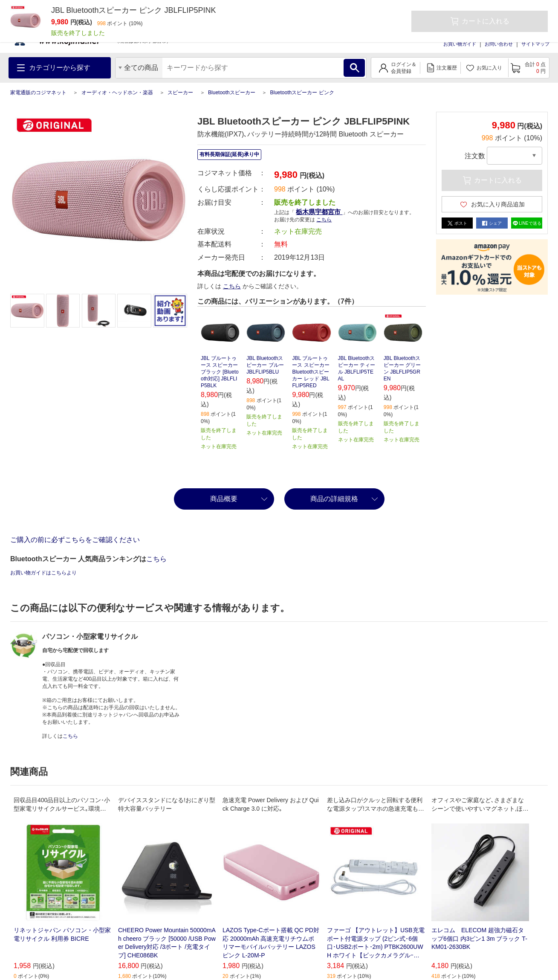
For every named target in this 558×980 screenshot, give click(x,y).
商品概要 (224, 499)
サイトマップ (535, 44)
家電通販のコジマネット (38, 93)
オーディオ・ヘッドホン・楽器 (117, 93)
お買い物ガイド (460, 44)
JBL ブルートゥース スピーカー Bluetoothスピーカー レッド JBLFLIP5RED (311, 372)
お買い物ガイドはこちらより (43, 573)
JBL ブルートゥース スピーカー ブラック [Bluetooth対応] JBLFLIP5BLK (220, 372)
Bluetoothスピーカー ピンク (302, 93)
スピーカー (180, 93)
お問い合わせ (499, 44)
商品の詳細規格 (334, 499)
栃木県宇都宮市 (319, 212)
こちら (324, 220)
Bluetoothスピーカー (232, 93)
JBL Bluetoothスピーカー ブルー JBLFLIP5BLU (265, 365)
